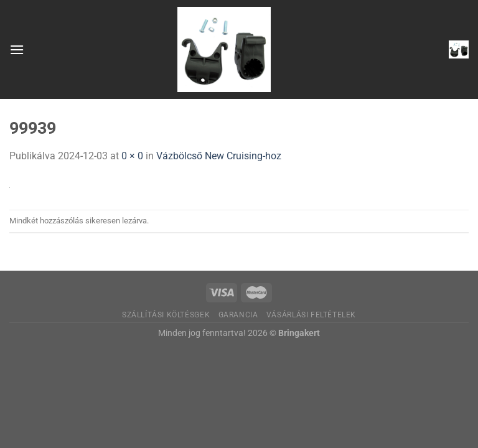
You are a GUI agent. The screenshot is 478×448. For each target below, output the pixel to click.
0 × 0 (132, 156)
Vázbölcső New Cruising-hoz (219, 156)
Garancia (238, 315)
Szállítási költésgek (166, 315)
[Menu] (17, 49)
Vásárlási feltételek (311, 315)
